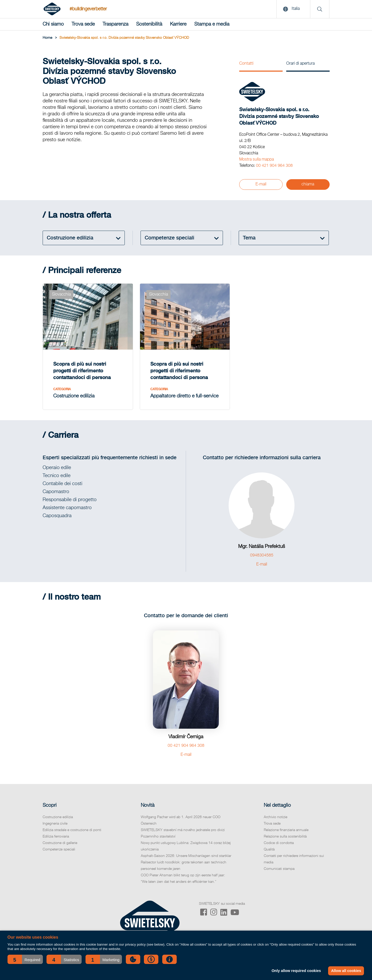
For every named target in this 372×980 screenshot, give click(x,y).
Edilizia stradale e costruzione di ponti (72, 830)
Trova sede (83, 24)
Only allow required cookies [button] (296, 971)
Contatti (246, 64)
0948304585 (262, 555)
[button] (25, 959)
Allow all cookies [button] (346, 971)
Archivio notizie (276, 817)
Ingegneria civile (55, 824)
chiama (308, 184)
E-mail (261, 184)
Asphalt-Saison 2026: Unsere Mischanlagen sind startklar (186, 856)
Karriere (178, 24)
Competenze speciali (59, 849)
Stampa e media (212, 24)
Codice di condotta (279, 843)
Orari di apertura (300, 64)
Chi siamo (53, 24)
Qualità (269, 849)
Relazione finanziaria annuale (286, 830)
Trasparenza (115, 24)
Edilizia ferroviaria (56, 836)
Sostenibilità (149, 24)
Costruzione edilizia (58, 817)
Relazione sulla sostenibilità (285, 836)
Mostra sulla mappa (257, 160)
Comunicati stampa (279, 869)
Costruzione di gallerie (60, 843)
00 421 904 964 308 (274, 166)
